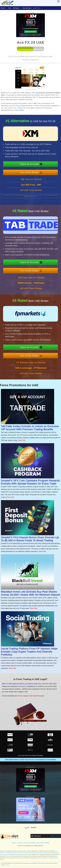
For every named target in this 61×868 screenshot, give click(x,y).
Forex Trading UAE (19, 108)
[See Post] (22, 440)
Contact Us (20, 843)
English (17, 8)
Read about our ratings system (30, 60)
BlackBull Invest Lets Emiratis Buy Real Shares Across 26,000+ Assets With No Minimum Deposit (30, 593)
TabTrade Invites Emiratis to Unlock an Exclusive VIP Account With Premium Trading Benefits (30, 428)
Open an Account (38, 165)
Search (42, 843)
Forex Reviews (27, 8)
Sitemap (47, 843)
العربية (27, 828)
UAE (4, 8)
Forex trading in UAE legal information (23, 693)
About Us (14, 843)
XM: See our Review (31, 187)
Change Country (55, 836)
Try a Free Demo (38, 170)
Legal (38, 843)
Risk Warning (32, 843)
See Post (7, 865)
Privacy (26, 843)
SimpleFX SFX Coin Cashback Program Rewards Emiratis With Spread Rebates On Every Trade (30, 482)
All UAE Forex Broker (31, 198)
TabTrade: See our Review (31, 286)
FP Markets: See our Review (31, 371)
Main (10, 8)
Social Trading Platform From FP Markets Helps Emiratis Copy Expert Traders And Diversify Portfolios (29, 652)
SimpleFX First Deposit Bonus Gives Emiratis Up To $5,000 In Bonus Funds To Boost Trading (30, 539)
